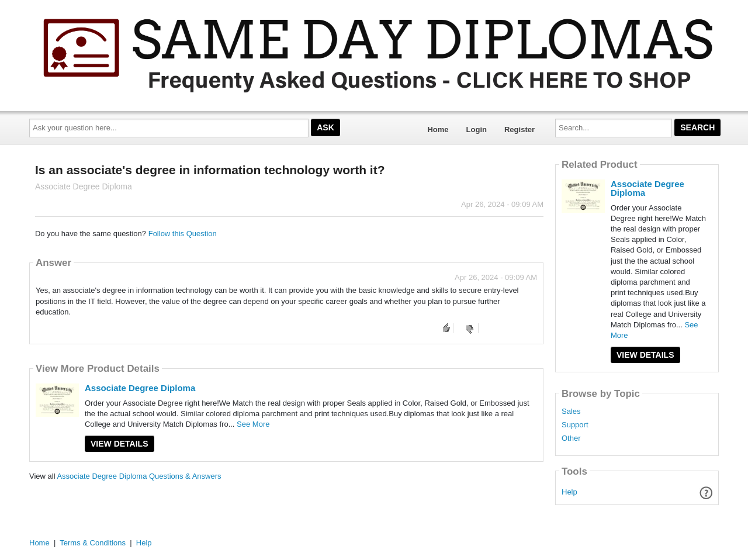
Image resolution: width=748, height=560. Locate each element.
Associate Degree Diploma (140, 388)
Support (575, 425)
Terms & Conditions (93, 543)
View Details (120, 444)
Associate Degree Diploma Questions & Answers (139, 476)
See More (253, 424)
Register (520, 129)
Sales (571, 412)
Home (438, 129)
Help (569, 492)
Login (477, 129)
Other (571, 438)
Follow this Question (183, 234)
